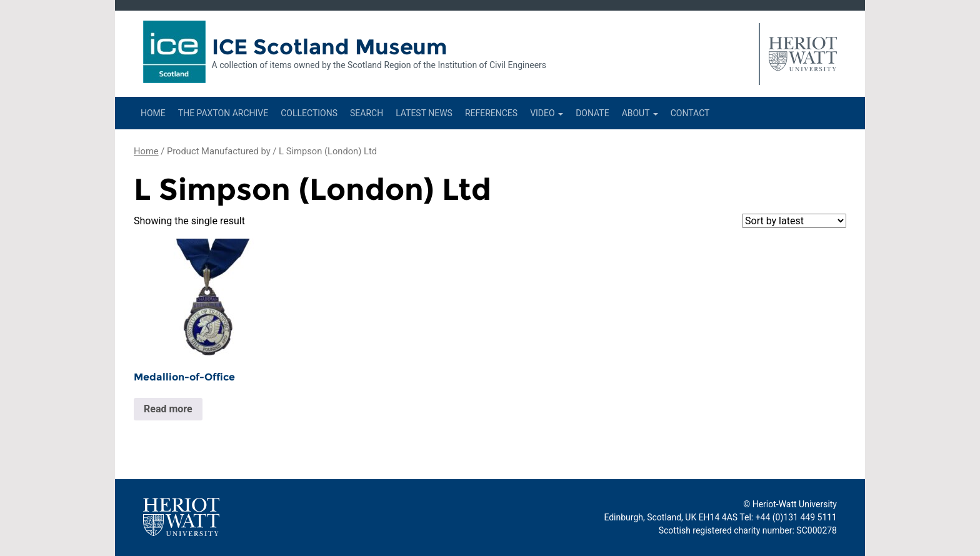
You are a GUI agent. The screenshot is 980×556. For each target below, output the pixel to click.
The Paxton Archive (223, 113)
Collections (309, 113)
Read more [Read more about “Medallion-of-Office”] (168, 409)
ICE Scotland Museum (330, 47)
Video (547, 113)
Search (367, 113)
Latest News (424, 113)
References (491, 113)
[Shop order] (794, 221)
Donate (592, 113)
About (640, 113)
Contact (690, 113)
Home (153, 113)
